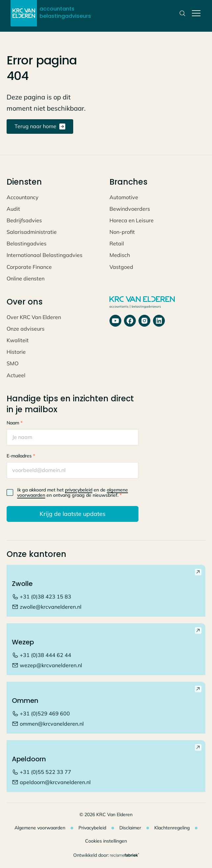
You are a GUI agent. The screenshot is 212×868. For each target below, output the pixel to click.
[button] (195, 13)
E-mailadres (21, 456)
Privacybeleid (92, 828)
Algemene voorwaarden (40, 828)
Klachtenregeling (172, 828)
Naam (15, 423)
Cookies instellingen (106, 841)
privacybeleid (79, 490)
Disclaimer (130, 828)
